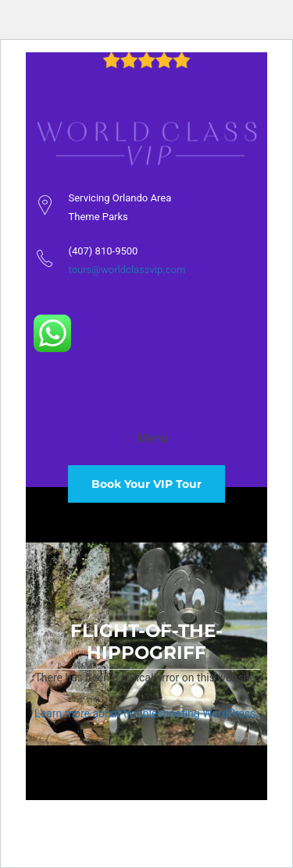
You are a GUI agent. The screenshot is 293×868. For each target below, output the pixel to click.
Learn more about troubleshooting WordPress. (146, 713)
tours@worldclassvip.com (127, 270)
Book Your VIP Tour (146, 484)
